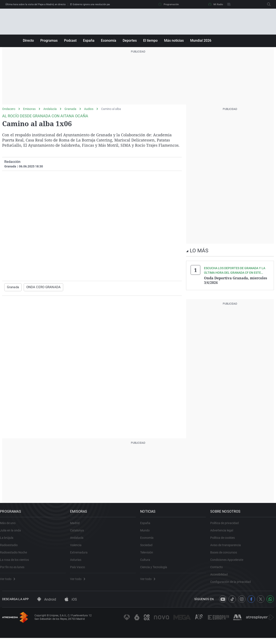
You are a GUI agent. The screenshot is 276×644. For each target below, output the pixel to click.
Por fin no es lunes (14, 570)
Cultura (147, 563)
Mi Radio (216, 4)
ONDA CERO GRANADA (42, 287)
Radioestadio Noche (16, 555)
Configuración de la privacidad (233, 585)
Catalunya (79, 533)
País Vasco (80, 570)
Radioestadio (11, 548)
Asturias (78, 563)
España (89, 41)
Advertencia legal (224, 533)
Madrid (77, 526)
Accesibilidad (221, 577)
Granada (70, 109)
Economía (109, 41)
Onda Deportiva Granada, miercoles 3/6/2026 (236, 280)
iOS (71, 606)
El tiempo (150, 41)
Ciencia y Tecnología (156, 570)
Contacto (219, 570)
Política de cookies (225, 541)
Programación (169, 4)
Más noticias (174, 41)
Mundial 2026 (201, 41)
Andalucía (50, 109)
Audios (89, 109)
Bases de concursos (226, 555)
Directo (28, 41)
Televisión (149, 555)
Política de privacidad (227, 526)
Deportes (130, 41)
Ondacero (9, 109)
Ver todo (10, 582)
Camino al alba (111, 109)
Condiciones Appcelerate (229, 563)
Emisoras (29, 109)
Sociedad (148, 548)
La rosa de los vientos (17, 563)
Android (47, 606)
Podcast (70, 41)
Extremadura (81, 555)
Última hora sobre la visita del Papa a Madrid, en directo (35, 4)
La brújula (9, 541)
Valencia (78, 548)
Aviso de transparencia (228, 548)
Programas (49, 41)
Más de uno (10, 526)
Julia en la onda (13, 533)
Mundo (147, 533)
